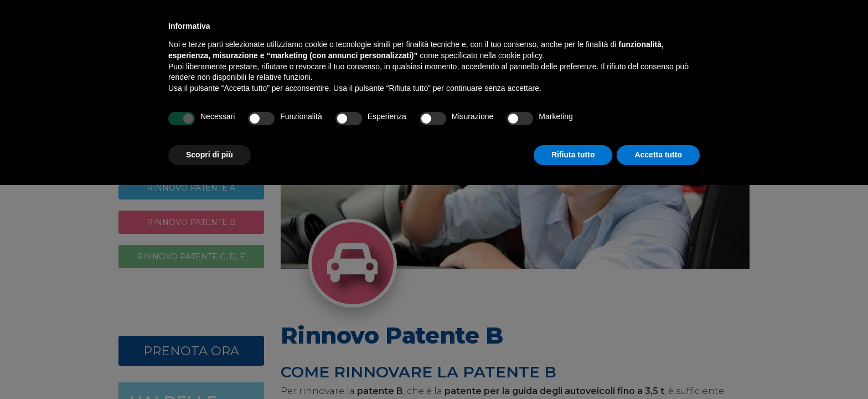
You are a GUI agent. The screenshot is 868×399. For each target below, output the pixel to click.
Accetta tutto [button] (658, 155)
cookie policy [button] (520, 55)
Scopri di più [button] (210, 155)
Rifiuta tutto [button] (573, 155)
